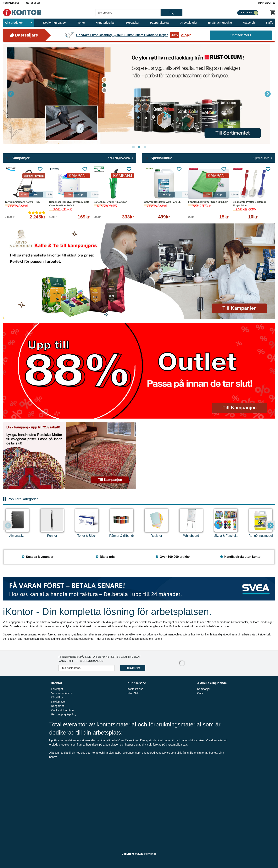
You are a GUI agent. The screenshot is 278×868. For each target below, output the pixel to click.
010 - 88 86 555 (33, 3)
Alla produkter (19, 23)
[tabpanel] (139, 94)
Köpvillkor (57, 697)
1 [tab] (133, 147)
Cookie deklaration (62, 710)
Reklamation (59, 702)
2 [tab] (139, 147)
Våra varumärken (61, 693)
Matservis (249, 23)
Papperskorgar (160, 23)
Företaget (57, 689)
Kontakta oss (11, 3)
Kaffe (270, 23)
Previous (11, 94)
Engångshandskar (220, 23)
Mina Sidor (267, 3)
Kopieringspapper (55, 23)
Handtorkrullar (105, 23)
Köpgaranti (58, 706)
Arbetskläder (189, 23)
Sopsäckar (133, 23)
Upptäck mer (241, 35)
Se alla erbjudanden (120, 158)
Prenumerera (133, 668)
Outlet (201, 693)
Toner (81, 23)
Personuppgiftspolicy (64, 714)
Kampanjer (204, 689)
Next (267, 94)
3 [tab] (145, 147)
